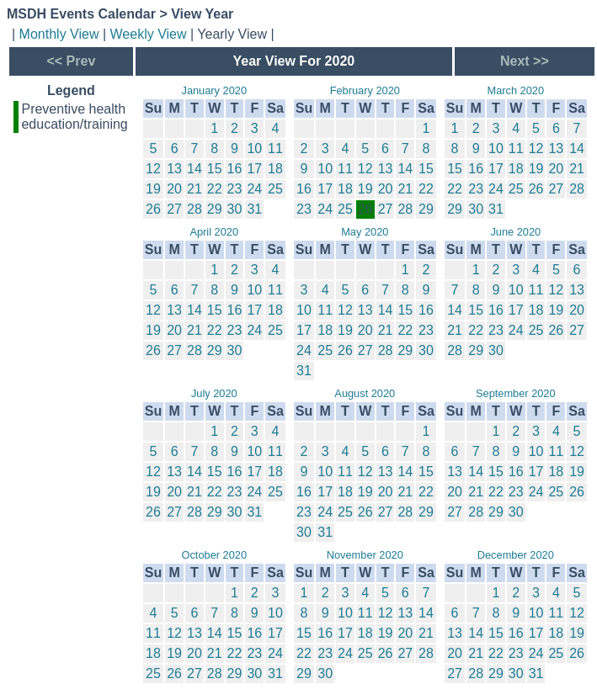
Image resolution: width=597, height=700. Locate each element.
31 (254, 209)
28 (195, 209)
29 (215, 209)
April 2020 (214, 232)
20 (174, 189)
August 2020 (365, 393)
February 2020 (365, 90)
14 (195, 169)
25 (275, 189)
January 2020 (214, 90)
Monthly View (59, 34)
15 (215, 169)
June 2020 (515, 232)
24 (254, 189)
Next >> (525, 61)
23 (235, 189)
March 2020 (516, 90)
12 (153, 169)
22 (215, 189)
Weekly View (149, 34)
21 (195, 189)
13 (174, 169)
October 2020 (215, 555)
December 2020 (516, 555)
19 (153, 189)
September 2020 (516, 393)
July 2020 (214, 393)
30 (235, 209)
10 (254, 148)
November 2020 (365, 555)
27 (174, 209)
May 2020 (365, 232)
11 (275, 148)
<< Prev (71, 61)
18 (275, 169)
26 (153, 209)
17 (254, 169)
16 (235, 169)
